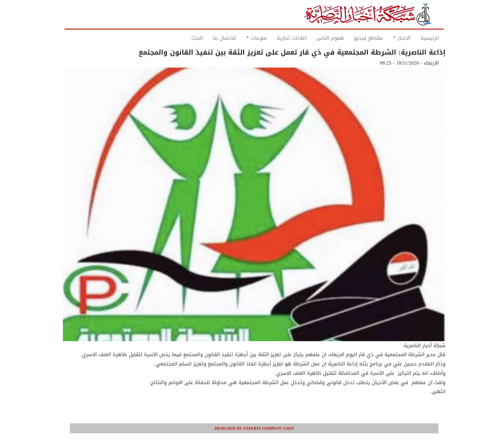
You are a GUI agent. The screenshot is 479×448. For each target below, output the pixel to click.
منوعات (242, 38)
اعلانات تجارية (277, 38)
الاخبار (387, 38)
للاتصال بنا (210, 38)
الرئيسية (415, 38)
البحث (182, 38)
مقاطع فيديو (354, 38)
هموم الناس (316, 38)
